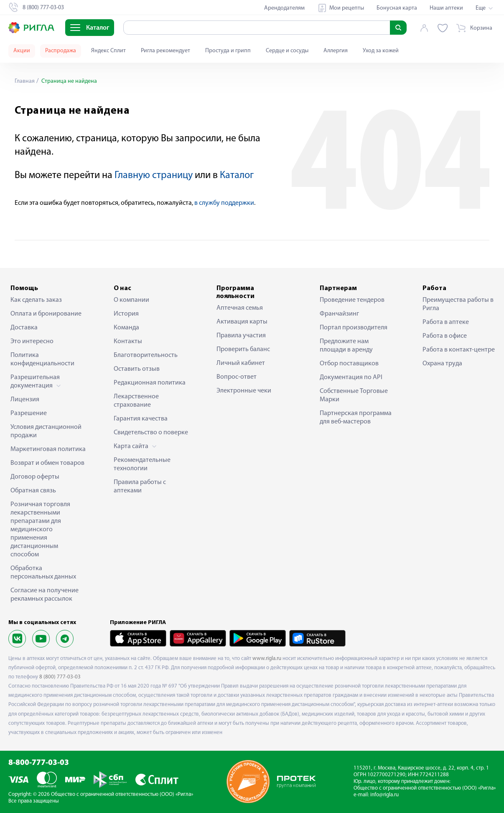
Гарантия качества (141, 419)
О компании (131, 300)
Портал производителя (354, 328)
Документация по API (351, 377)
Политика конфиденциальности (42, 359)
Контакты (128, 342)
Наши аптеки (446, 8)
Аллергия (336, 51)
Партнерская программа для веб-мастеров (356, 418)
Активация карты (242, 322)
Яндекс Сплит (108, 51)
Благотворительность (146, 355)
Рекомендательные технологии (142, 464)
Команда (126, 328)
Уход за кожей (381, 51)
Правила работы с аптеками (140, 487)
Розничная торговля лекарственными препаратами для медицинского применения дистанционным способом (40, 530)
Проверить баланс (243, 349)
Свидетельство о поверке (151, 433)
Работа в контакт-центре (459, 350)
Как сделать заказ (36, 300)
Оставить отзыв (137, 369)
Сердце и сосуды (287, 51)
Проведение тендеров (352, 300)
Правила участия (241, 336)
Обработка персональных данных (43, 573)
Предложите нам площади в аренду (346, 346)
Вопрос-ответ (237, 377)
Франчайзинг (339, 314)
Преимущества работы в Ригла (458, 304)
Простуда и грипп (228, 51)
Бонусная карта (397, 8)
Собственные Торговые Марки (354, 395)
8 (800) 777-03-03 (60, 677)
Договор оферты (35, 477)
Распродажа (61, 51)
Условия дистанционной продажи (46, 431)
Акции (22, 51)
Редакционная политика (150, 383)
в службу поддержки (224, 203)
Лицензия (25, 400)
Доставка (24, 328)
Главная (25, 81)
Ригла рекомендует (165, 51)
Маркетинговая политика (48, 449)
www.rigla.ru (267, 659)
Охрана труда (442, 364)
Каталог (237, 176)
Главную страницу (154, 176)
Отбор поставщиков (349, 364)
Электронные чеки (244, 391)
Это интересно (32, 342)
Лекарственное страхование (136, 401)
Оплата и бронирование (46, 314)
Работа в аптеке (446, 322)
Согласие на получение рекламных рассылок (45, 595)
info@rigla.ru (384, 795)
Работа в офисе (445, 336)
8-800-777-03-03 (39, 763)
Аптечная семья (240, 308)
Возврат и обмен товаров (47, 463)
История (126, 314)
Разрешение (29, 413)
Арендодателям (284, 8)
